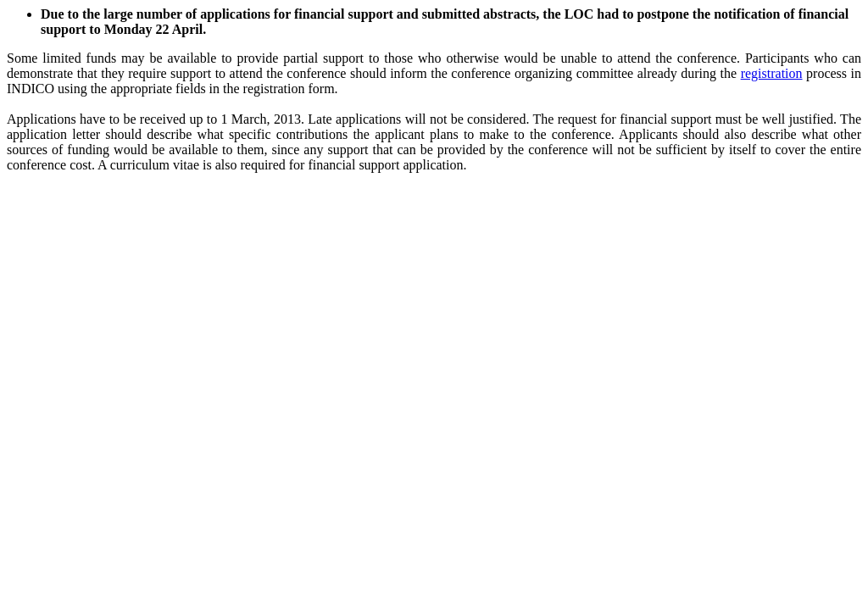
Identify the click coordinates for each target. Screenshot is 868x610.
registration (772, 73)
